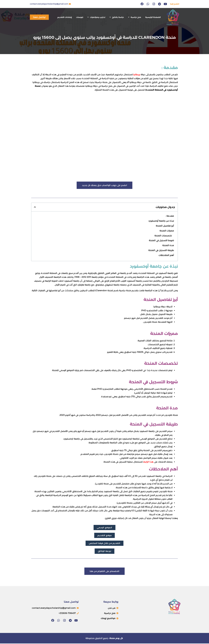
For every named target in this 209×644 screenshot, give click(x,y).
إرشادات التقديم (65, 17)
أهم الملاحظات (166, 255)
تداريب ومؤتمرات (96, 17)
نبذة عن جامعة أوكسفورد (161, 221)
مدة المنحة (168, 245)
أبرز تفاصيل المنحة (165, 226)
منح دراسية (135, 17)
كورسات (80, 17)
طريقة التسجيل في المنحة (161, 250)
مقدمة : (170, 216)
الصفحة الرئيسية (153, 17)
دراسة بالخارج (117, 17)
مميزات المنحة (167, 231)
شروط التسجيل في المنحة (161, 241)
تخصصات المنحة (163, 236)
